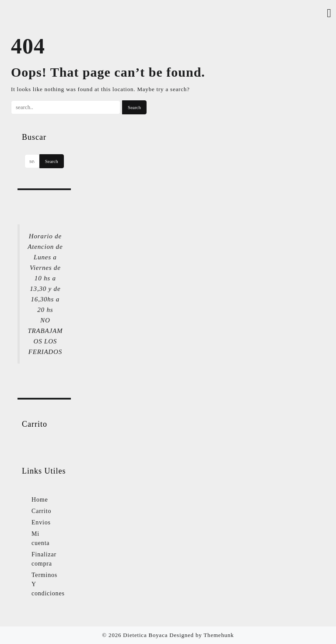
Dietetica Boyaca (145, 635)
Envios (41, 522)
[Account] (329, 13)
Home (40, 500)
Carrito (41, 511)
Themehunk (219, 635)
